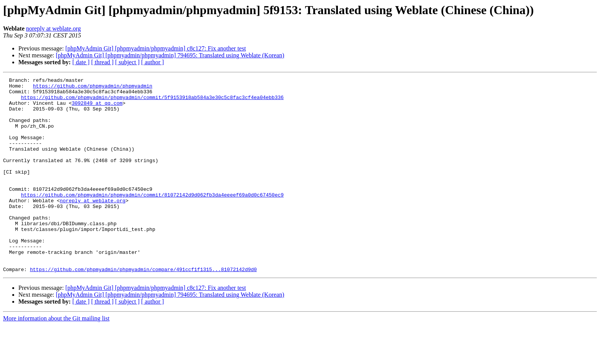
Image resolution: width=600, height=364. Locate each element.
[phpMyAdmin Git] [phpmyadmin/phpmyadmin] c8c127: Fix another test (156, 48)
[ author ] (153, 62)
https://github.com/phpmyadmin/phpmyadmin (93, 88)
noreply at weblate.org (53, 28)
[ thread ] (102, 62)
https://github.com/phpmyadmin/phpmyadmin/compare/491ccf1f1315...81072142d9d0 (143, 308)
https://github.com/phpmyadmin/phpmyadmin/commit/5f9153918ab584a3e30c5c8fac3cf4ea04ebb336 (152, 102)
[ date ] (81, 62)
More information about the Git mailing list (56, 357)
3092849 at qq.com (97, 109)
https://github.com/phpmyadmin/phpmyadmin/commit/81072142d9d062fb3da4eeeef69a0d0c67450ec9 (152, 219)
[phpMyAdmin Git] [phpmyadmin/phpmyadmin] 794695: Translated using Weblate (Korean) (170, 55)
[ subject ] (127, 62)
